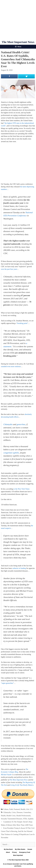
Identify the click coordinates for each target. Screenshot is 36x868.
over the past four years (9, 269)
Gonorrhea (27, 812)
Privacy (14, 852)
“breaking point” (22, 323)
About (8, 852)
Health (23, 809)
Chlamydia (8, 424)
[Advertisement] (18, 20)
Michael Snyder (6, 775)
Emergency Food (25, 852)
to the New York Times (22, 489)
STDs (25, 819)
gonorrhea (21, 424)
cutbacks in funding (19, 568)
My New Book (8, 849)
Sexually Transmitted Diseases (12, 819)
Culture (6, 809)
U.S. (31, 809)
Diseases (20, 812)
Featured (17, 809)
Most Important (18, 855)
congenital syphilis (11, 453)
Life (28, 809)
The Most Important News (18, 42)
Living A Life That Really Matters (22, 785)
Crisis (14, 812)
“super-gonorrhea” (7, 683)
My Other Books (20, 849)
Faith (11, 809)
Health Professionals (23, 816)
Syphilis (31, 819)
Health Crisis (11, 816)
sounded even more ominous (11, 366)
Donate (30, 849)
